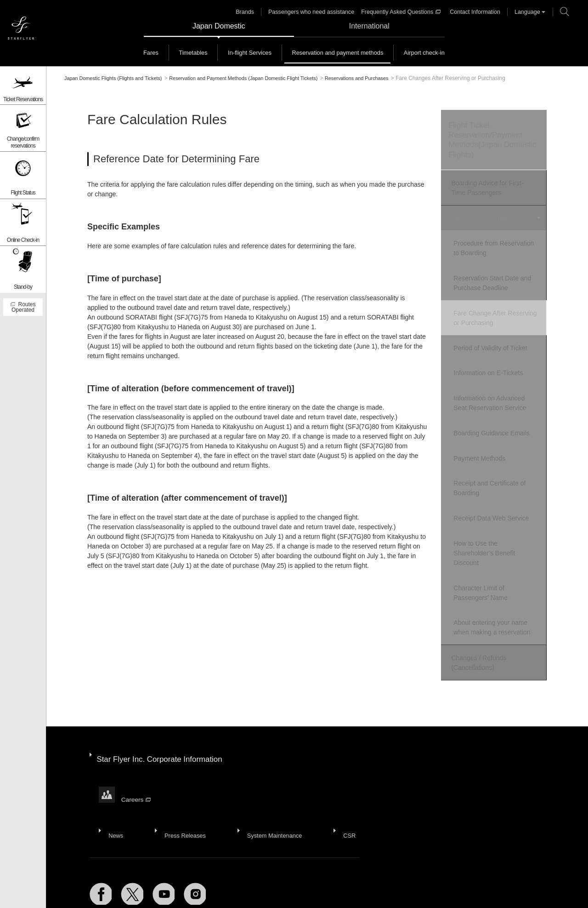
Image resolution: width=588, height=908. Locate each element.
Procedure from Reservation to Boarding (496, 245)
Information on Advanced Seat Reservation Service (498, 386)
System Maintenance (267, 771)
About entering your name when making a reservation (500, 592)
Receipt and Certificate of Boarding (497, 464)
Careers (137, 746)
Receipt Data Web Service (499, 491)
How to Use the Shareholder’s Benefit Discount (492, 523)
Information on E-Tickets (496, 359)
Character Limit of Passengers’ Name (488, 560)
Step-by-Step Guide (478, 217)
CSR (339, 771)
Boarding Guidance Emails (499, 414)
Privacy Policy (212, 889)
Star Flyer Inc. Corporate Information (164, 715)
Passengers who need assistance (315, 12)
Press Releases (180, 771)
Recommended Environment (143, 889)
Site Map (82, 889)
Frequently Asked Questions (401, 12)
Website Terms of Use (271, 889)
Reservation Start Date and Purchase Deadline (500, 277)
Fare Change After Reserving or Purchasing (496, 309)
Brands (251, 12)
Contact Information (473, 12)
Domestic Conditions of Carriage (356, 889)
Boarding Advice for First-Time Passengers (493, 190)
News (114, 771)
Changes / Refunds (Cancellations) (477, 625)
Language (523, 12)
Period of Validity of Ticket (498, 337)
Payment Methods (487, 436)
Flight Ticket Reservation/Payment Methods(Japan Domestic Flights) (489, 141)
